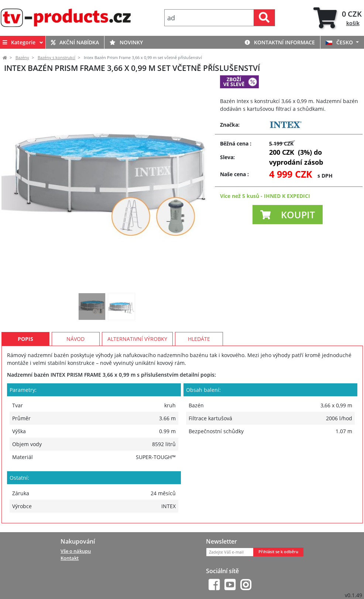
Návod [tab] (75, 339)
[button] (288, 215)
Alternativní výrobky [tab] (137, 339)
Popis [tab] (25, 339)
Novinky (126, 42)
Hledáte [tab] (199, 339)
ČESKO (340, 42)
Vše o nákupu (76, 551)
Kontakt (70, 558)
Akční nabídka (75, 42)
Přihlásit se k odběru (278, 552)
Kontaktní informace (280, 42)
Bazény (22, 58)
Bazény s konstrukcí (56, 58)
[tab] (339, 18)
